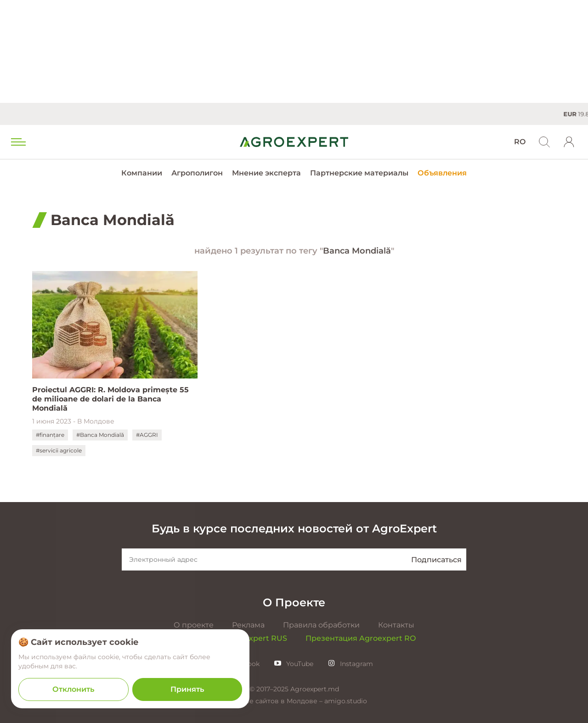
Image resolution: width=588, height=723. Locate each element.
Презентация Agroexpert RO (361, 638)
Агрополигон (197, 173)
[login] (569, 142)
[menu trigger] (17, 142)
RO (520, 142)
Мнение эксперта (266, 173)
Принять (187, 689)
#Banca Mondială (100, 435)
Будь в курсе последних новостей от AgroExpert (294, 528)
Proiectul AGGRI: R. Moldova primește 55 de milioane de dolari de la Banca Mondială (110, 399)
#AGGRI (147, 435)
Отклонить (73, 689)
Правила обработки (321, 625)
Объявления (442, 173)
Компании (142, 173)
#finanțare (50, 435)
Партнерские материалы (359, 173)
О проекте (194, 625)
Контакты (396, 625)
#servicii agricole (59, 450)
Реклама (248, 625)
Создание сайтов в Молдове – (273, 701)
